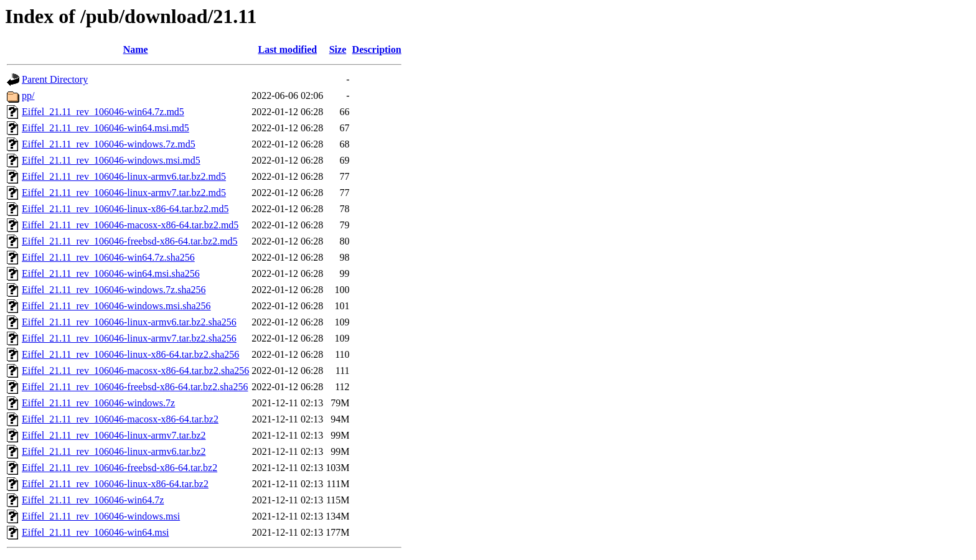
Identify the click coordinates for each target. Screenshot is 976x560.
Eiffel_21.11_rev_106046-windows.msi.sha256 (116, 306)
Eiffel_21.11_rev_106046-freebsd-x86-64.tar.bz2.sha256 (135, 387)
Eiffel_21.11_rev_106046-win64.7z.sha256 (108, 257)
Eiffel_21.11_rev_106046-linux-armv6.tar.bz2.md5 (124, 176)
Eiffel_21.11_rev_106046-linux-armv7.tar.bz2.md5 (124, 193)
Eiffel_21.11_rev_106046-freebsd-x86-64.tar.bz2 (120, 468)
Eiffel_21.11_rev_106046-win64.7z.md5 (103, 112)
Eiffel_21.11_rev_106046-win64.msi (95, 532)
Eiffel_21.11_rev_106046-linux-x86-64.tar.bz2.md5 (125, 209)
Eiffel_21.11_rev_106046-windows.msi (101, 516)
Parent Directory (55, 79)
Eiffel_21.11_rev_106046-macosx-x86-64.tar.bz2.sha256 (135, 371)
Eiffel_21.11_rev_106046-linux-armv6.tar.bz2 (114, 451)
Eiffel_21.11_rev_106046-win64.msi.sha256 (111, 273)
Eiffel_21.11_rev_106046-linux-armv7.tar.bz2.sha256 (129, 338)
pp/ (28, 96)
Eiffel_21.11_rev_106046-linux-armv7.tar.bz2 (114, 435)
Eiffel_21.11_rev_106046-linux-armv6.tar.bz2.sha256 (129, 322)
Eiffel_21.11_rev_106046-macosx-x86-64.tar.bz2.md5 (130, 225)
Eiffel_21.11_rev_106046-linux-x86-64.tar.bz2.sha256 (130, 354)
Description (377, 49)
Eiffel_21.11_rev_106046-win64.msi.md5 (106, 128)
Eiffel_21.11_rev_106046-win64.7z (93, 500)
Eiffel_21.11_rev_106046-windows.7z (98, 403)
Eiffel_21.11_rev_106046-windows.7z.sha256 (114, 290)
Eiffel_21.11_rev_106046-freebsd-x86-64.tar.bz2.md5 (130, 241)
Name (136, 49)
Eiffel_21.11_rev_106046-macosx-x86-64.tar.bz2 (120, 419)
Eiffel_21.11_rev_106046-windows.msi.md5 (111, 160)
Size (338, 49)
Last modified (287, 49)
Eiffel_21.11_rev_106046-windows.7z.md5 (109, 144)
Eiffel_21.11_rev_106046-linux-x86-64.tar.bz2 (115, 484)
